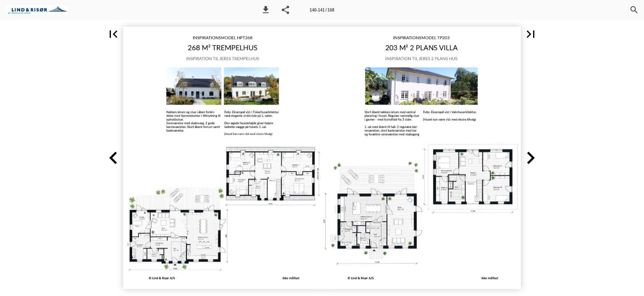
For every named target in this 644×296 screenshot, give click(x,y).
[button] (266, 10)
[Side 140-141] (322, 10)
